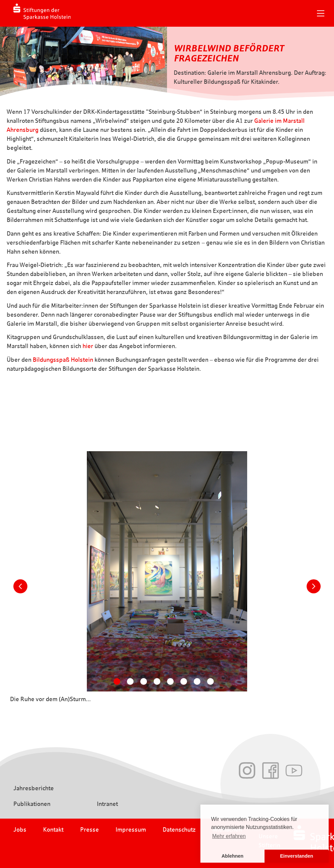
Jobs (20, 830)
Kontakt (53, 830)
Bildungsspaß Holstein (63, 360)
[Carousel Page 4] (157, 681)
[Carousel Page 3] (144, 681)
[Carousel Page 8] (210, 681)
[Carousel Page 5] (170, 681)
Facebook (271, 771)
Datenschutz (179, 830)
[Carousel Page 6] (184, 681)
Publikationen (32, 804)
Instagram (247, 771)
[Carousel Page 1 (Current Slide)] (117, 681)
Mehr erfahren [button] (229, 836)
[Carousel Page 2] (130, 681)
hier (88, 346)
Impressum (131, 830)
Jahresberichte (34, 788)
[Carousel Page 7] (197, 681)
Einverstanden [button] (296, 856)
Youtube (294, 771)
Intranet (107, 804)
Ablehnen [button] (232, 856)
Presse (90, 830)
